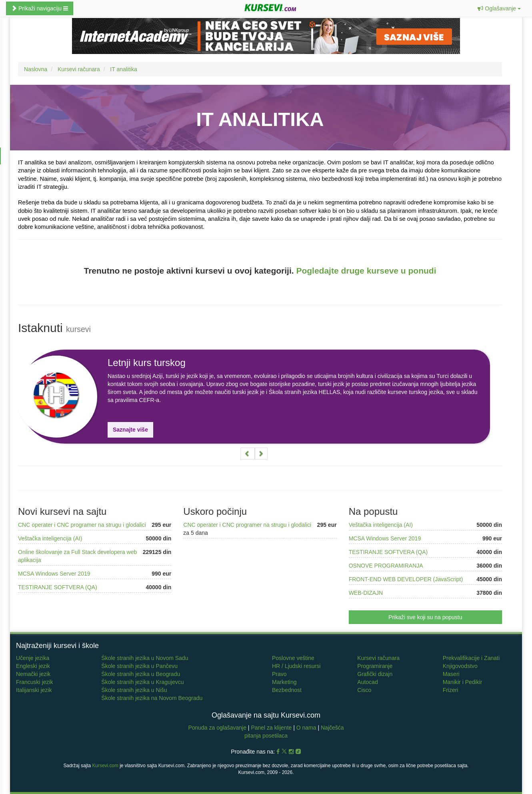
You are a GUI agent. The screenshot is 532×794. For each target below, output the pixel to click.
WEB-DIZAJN (366, 593)
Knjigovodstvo (460, 666)
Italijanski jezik (34, 690)
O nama (306, 728)
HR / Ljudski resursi (296, 666)
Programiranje (375, 666)
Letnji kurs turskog (147, 363)
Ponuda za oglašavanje (218, 728)
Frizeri (451, 690)
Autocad (367, 682)
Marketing (284, 682)
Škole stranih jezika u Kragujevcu (142, 682)
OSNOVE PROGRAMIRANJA (386, 566)
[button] (499, 8)
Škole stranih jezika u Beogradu (141, 674)
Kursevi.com (105, 766)
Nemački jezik (33, 674)
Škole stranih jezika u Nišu (134, 690)
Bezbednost (287, 690)
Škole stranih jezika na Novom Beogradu (152, 698)
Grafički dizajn (375, 674)
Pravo (279, 674)
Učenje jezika (33, 658)
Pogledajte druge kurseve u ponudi (366, 271)
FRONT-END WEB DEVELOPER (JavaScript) (406, 579)
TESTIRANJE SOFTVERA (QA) (58, 587)
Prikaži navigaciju (40, 8)
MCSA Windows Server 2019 (54, 574)
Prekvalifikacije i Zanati (471, 658)
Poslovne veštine (293, 658)
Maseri (451, 674)
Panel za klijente (272, 728)
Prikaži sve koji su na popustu (425, 617)
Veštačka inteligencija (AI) (50, 538)
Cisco (364, 690)
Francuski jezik (35, 682)
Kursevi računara (378, 658)
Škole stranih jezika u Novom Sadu (145, 658)
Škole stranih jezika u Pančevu (139, 666)
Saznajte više (130, 430)
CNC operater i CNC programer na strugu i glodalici (82, 525)
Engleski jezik (33, 666)
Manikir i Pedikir (463, 682)
